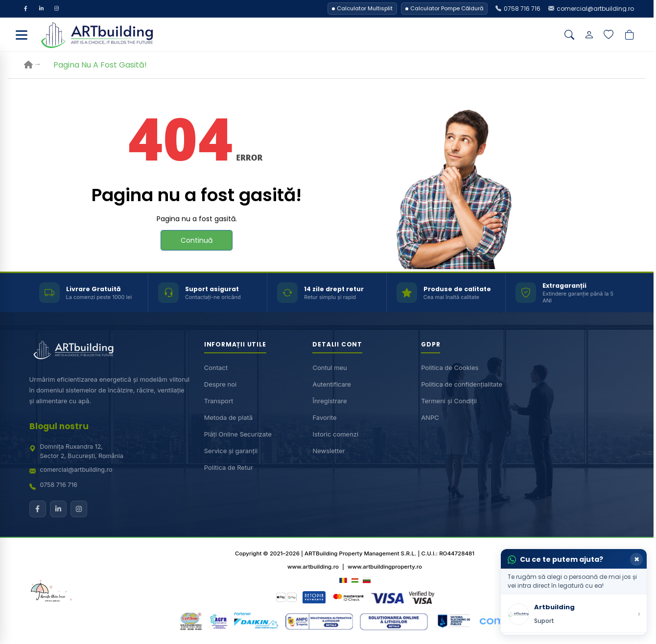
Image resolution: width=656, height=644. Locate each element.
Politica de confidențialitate (462, 385)
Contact (216, 368)
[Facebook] (26, 9)
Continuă (197, 241)
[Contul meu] (589, 35)
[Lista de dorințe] (609, 35)
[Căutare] (569, 35)
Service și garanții (231, 451)
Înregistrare (329, 401)
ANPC (430, 418)
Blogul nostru (59, 427)
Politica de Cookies (450, 368)
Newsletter (328, 451)
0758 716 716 (59, 485)
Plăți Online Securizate (238, 435)
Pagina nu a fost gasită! (100, 66)
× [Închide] (637, 559)
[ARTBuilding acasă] (73, 350)
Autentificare (332, 385)
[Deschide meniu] (22, 35)
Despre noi (220, 385)
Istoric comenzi (335, 435)
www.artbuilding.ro (313, 567)
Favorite (324, 418)
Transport (219, 401)
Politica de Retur (229, 468)
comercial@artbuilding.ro (76, 470)
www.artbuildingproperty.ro (385, 567)
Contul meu (329, 368)
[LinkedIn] (42, 9)
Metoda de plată (228, 418)
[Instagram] (57, 9)
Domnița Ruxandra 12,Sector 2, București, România (82, 452)
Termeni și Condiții (449, 401)
